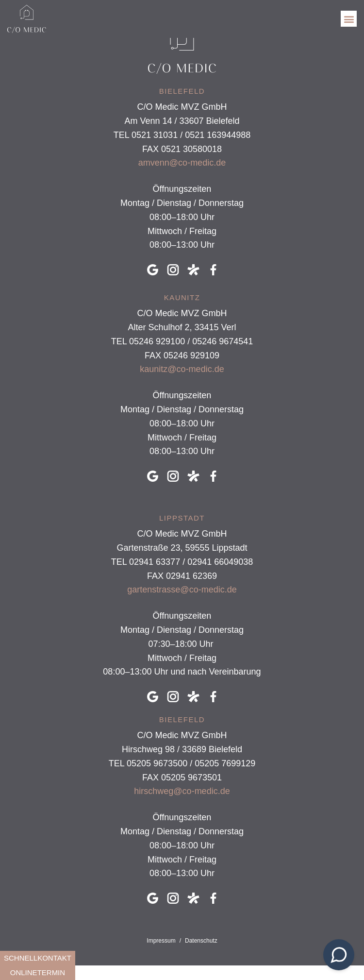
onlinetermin (38, 972)
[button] (349, 19)
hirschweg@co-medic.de (182, 791)
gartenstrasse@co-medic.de (182, 590)
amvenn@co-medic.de (182, 163)
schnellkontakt (38, 958)
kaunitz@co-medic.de (182, 369)
